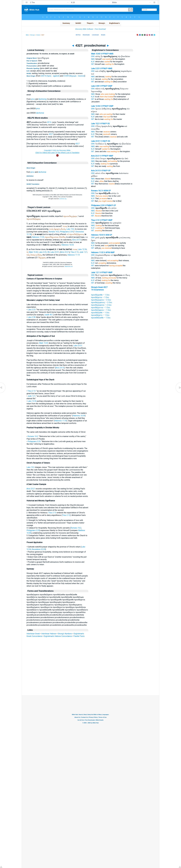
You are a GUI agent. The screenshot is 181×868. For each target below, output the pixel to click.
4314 (49, 122)
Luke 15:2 (70, 229)
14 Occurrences (97, 290)
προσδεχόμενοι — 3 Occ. (101, 300)
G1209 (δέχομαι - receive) (74, 76)
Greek (38, 35)
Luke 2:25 (32, 310)
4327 (51, 134)
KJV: (93, 62)
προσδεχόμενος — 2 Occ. (101, 305)
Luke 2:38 (32, 317)
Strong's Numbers (65, 634)
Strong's (33, 35)
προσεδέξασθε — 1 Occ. (101, 318)
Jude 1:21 (83, 252)
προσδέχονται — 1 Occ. (101, 308)
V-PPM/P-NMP (107, 156)
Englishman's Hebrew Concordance (58, 636)
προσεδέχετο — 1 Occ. (100, 315)
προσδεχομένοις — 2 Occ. (102, 302)
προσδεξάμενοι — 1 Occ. (101, 310)
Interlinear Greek (33, 634)
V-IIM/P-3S (105, 141)
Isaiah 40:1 (49, 315)
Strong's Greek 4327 (99, 287)
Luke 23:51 (55, 252)
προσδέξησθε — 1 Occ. (100, 313)
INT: (93, 64)
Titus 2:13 (75, 252)
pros (33, 99)
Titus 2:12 (66, 515)
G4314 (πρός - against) (50, 76)
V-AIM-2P (108, 235)
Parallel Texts (79, 636)
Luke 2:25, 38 (44, 252)
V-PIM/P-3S (105, 124)
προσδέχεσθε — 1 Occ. (100, 295)
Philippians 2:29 (66, 232)
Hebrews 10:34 (67, 245)
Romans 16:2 (54, 232)
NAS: (93, 59)
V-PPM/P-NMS (107, 54)
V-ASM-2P (106, 191)
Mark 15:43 (33, 252)
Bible (27, 35)
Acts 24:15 (77, 240)
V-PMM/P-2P (110, 205)
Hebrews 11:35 (38, 237)
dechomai (43, 99)
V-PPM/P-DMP (106, 86)
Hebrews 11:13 (74, 255)
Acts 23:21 (65, 252)
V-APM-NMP (109, 252)
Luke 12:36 (82, 249)
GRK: (93, 56)
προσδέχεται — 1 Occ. (100, 297)
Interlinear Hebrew (49, 634)
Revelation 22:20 (39, 549)
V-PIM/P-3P (105, 171)
